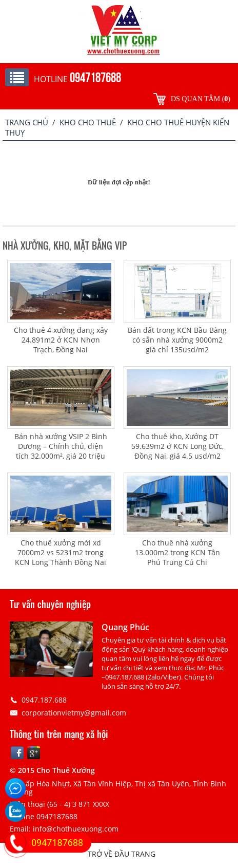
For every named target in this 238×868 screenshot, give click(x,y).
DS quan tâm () (201, 99)
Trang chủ (27, 122)
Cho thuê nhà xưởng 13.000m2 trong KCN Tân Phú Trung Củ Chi (177, 552)
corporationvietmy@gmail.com (74, 713)
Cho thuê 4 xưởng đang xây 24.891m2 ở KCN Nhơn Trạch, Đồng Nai (61, 340)
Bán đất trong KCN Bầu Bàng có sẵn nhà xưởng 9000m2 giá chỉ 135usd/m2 (177, 340)
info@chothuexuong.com (76, 829)
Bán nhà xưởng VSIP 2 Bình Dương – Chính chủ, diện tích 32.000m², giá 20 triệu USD (61, 451)
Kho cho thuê (88, 122)
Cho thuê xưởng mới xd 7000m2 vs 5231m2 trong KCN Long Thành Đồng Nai (61, 552)
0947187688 (57, 843)
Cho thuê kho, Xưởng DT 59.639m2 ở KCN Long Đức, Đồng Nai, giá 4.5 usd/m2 (177, 446)
